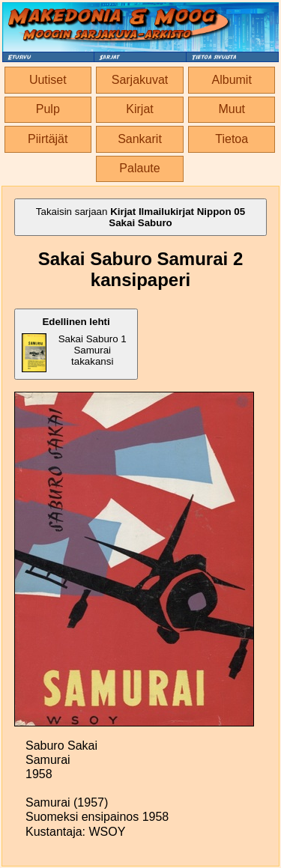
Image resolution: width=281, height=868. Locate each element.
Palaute (139, 168)
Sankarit (140, 139)
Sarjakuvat (140, 80)
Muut (232, 109)
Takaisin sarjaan (140, 217)
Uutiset (48, 80)
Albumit (232, 80)
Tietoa (232, 139)
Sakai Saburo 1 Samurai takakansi (74, 344)
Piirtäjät (48, 139)
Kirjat (139, 109)
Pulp (48, 109)
